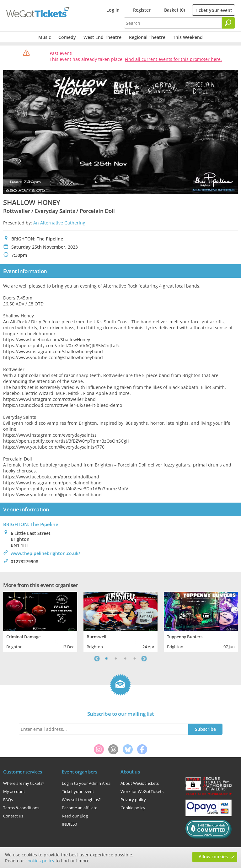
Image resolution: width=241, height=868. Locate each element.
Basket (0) (174, 10)
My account (14, 791)
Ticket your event (214, 10)
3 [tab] (125, 659)
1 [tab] (106, 659)
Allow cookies (213, 857)
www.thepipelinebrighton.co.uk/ (45, 553)
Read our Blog (75, 816)
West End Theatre (102, 37)
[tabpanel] (40, 621)
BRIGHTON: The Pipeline (31, 524)
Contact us (13, 816)
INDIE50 (69, 824)
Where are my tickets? (24, 783)
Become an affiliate (80, 808)
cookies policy (40, 861)
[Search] (228, 23)
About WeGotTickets (140, 783)
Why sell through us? (81, 800)
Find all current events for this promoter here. (173, 59)
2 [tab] (116, 659)
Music (45, 37)
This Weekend (188, 37)
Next (144, 659)
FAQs (8, 800)
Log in (113, 10)
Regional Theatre (147, 37)
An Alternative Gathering (59, 223)
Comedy (67, 37)
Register (142, 10)
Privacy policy (133, 800)
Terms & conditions (21, 808)
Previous (97, 659)
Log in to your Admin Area (86, 783)
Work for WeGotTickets (142, 791)
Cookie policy (133, 808)
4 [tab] (135, 659)
